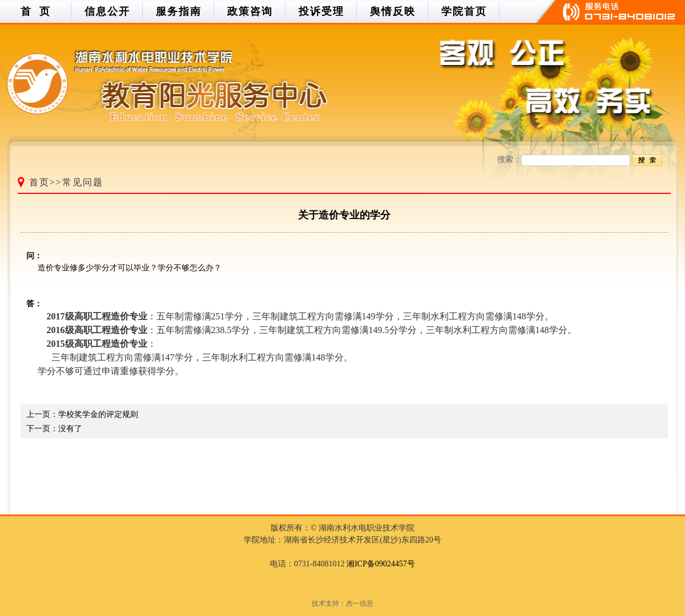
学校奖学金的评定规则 (98, 414)
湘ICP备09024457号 (381, 564)
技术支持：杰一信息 (342, 603)
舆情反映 (393, 11)
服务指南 (179, 11)
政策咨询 (250, 11)
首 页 (36, 11)
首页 (39, 182)
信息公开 (107, 11)
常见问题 (83, 182)
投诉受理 (321, 11)
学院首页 (464, 11)
